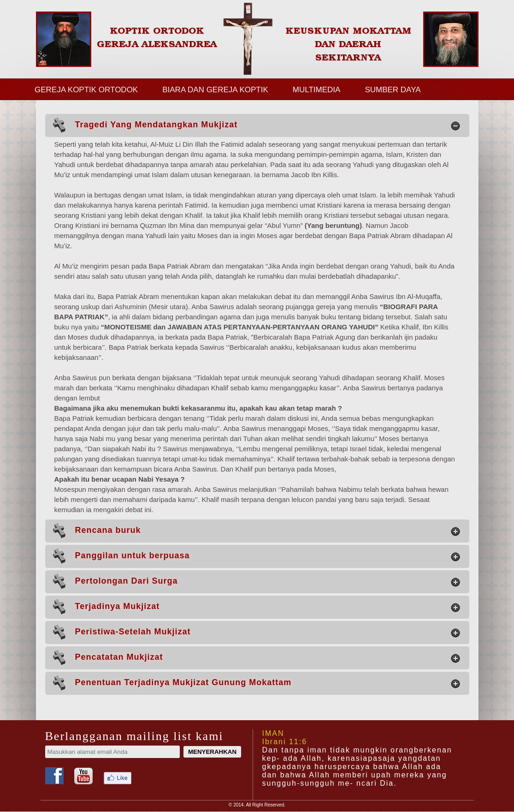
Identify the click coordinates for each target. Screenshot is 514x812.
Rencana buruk (256, 531)
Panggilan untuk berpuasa (256, 556)
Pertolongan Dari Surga (256, 582)
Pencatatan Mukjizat (256, 658)
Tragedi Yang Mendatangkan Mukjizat (256, 125)
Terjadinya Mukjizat (256, 607)
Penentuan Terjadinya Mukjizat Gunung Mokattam (256, 683)
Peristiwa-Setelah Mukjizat (256, 632)
